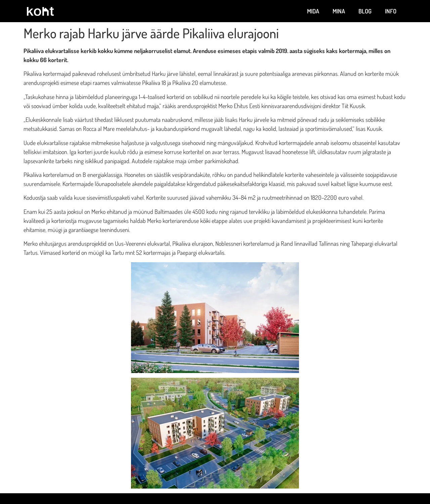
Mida (313, 11)
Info (391, 11)
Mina (339, 11)
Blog (365, 11)
